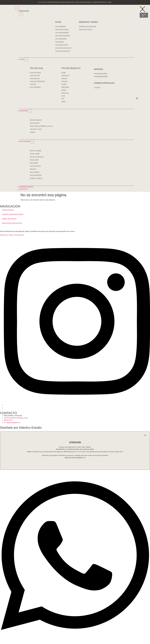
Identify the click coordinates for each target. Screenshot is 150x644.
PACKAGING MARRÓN (101, 77)
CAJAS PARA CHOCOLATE (63, 48)
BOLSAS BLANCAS (36, 122)
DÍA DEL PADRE (35, 156)
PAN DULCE (65, 94)
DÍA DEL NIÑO (34, 162)
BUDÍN (63, 73)
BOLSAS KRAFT (35, 125)
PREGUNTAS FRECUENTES (12, 225)
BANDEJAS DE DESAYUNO (88, 27)
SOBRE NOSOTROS (9, 221)
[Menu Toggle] (17, 8)
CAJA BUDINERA (61, 27)
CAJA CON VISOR (35, 73)
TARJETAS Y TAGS (36, 131)
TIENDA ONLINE (8, 212)
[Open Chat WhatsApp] (75, 642)
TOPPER (32, 134)
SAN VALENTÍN (35, 174)
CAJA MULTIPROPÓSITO (38, 82)
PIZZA (63, 97)
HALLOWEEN (34, 165)
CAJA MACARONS (61, 39)
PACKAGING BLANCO (101, 74)
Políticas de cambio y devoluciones (12, 237)
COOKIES (64, 79)
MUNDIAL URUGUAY (36, 180)
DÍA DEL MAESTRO (36, 177)
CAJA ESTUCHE (35, 76)
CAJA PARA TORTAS (62, 45)
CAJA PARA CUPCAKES (63, 36)
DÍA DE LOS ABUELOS (37, 159)
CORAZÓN (97, 88)
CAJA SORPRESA (35, 88)
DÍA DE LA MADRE (36, 153)
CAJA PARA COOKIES (62, 30)
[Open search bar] (137, 99)
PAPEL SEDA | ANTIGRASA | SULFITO (41, 128)
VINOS (63, 104)
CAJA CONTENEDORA (62, 33)
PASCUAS (33, 171)
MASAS (64, 91)
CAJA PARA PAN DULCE (63, 51)
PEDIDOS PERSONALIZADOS (13, 216)
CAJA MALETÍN (35, 79)
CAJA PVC (33, 85)
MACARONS (65, 88)
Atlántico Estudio (30, 429)
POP (63, 100)
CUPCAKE (65, 82)
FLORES (64, 85)
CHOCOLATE (65, 76)
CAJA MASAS (60, 42)
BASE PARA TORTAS (86, 30)
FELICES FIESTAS (35, 168)
